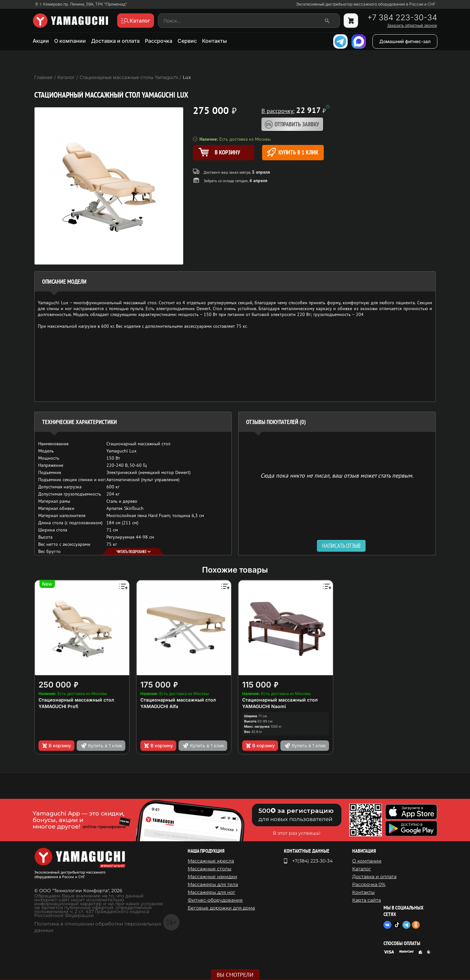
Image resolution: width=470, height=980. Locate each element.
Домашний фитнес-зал (405, 41)
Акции (41, 41)
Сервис (187, 41)
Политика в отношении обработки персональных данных (98, 927)
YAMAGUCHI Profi (58, 706)
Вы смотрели (235, 975)
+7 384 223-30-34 (402, 18)
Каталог (362, 869)
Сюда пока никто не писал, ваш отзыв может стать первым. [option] (337, 475)
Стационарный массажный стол (76, 700)
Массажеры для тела (213, 884)
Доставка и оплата (115, 41)
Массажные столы (210, 869)
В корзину (56, 746)
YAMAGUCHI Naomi (264, 706)
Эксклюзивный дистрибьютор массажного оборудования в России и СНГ (366, 4)
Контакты (214, 41)
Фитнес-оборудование (215, 900)
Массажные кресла (211, 861)
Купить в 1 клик (293, 152)
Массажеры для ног (211, 892)
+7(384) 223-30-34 (312, 861)
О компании (70, 41)
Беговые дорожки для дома (221, 908)
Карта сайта (367, 900)
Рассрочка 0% (369, 884)
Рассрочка (159, 41)
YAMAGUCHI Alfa (159, 706)
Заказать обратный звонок (412, 25)
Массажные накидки (212, 877)
